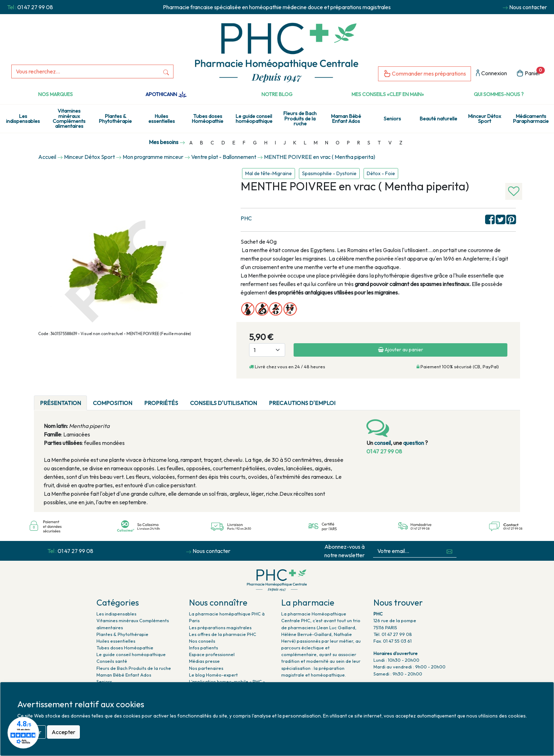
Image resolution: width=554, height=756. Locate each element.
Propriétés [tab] (161, 403)
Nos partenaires (206, 668)
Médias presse (204, 661)
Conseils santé (112, 661)
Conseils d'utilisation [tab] (223, 403)
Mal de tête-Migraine (269, 173)
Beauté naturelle (438, 119)
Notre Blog (277, 94)
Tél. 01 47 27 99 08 (393, 634)
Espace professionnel (212, 654)
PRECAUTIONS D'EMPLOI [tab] (302, 403)
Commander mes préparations (425, 74)
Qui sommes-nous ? (499, 94)
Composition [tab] (113, 403)
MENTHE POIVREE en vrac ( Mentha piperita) (320, 157)
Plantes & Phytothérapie (115, 119)
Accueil (47, 157)
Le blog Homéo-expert (213, 675)
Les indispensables (23, 119)
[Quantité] (267, 350)
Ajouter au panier (401, 350)
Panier (531, 73)
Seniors (392, 119)
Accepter (63, 732)
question (414, 443)
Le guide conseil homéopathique (254, 119)
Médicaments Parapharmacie (531, 119)
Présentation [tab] (60, 403)
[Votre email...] (408, 551)
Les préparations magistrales (220, 627)
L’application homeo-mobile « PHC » (227, 681)
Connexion (491, 74)
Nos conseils (202, 641)
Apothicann (166, 94)
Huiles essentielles (162, 119)
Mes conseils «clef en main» (388, 94)
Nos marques (55, 94)
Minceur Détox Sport (485, 119)
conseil (382, 443)
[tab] (347, 399)
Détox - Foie (381, 173)
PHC (246, 218)
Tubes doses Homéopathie (208, 119)
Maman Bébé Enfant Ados (346, 119)
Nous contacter (528, 7)
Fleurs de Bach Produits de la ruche (300, 118)
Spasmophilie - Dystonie (329, 173)
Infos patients (204, 648)
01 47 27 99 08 (35, 7)
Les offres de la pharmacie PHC (223, 634)
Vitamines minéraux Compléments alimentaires (69, 118)
